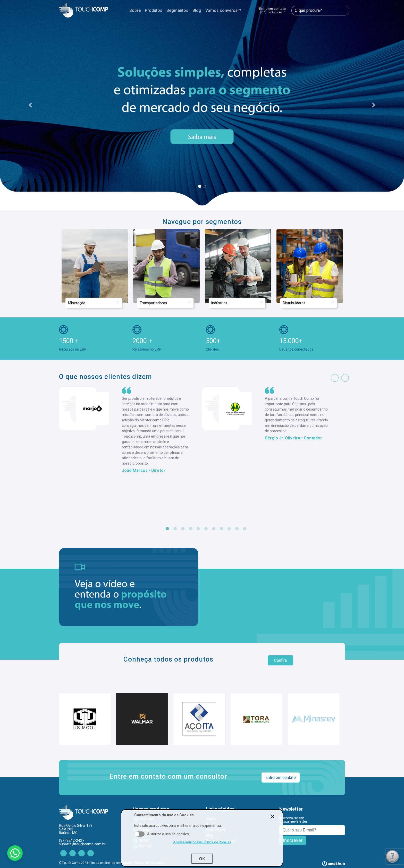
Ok (202, 859)
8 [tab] (221, 529)
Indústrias (237, 303)
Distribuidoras (309, 303)
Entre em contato (273, 11)
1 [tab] (167, 529)
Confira (280, 660)
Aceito (139, 834)
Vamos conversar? (223, 10)
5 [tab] (198, 529)
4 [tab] (190, 529)
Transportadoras (165, 303)
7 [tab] (214, 529)
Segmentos (177, 10)
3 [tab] (183, 529)
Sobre (135, 10)
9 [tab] (229, 529)
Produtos (154, 10)
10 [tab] (237, 529)
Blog (197, 10)
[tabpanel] (131, 430)
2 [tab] (175, 529)
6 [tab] (206, 529)
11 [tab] (245, 529)
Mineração (94, 303)
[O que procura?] (320, 11)
